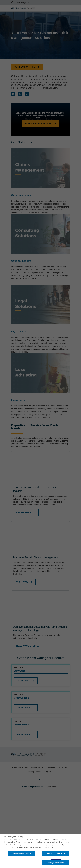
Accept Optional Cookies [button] (21, 854)
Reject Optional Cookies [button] (56, 853)
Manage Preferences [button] (56, 863)
